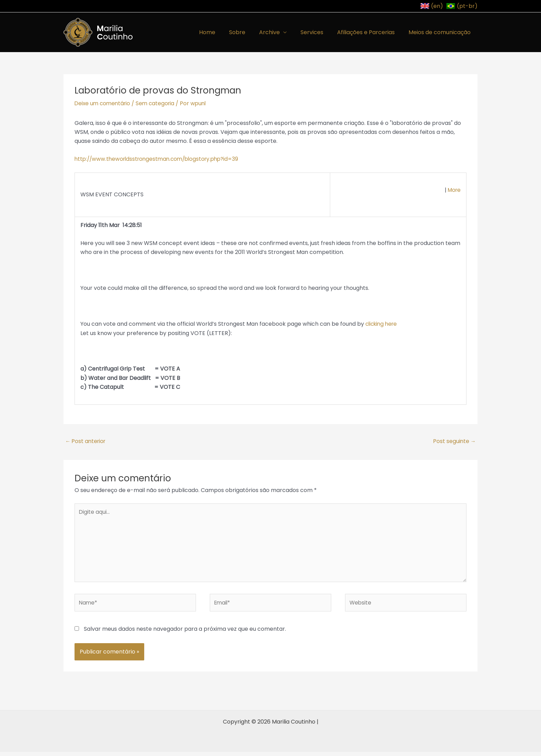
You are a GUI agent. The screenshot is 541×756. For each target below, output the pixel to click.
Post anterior (85, 441)
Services (319, 32)
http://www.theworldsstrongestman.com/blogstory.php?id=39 (160, 159)
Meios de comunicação (441, 32)
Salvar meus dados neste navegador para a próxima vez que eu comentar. (185, 633)
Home (222, 32)
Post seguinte (455, 441)
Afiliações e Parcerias (370, 32)
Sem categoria (158, 103)
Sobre (250, 32)
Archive (279, 32)
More (454, 190)
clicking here (383, 324)
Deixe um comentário (104, 103)
